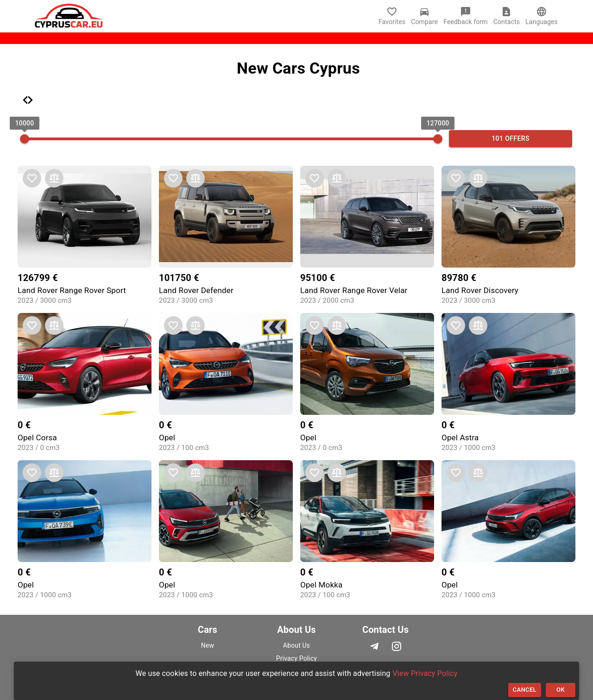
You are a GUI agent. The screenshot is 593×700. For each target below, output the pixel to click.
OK (561, 690)
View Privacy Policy (425, 673)
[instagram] (397, 646)
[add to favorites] (32, 178)
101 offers (511, 139)
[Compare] (427, 16)
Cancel (525, 690)
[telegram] (376, 646)
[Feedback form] (468, 16)
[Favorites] (395, 16)
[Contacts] (509, 16)
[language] (542, 12)
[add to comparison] (54, 178)
